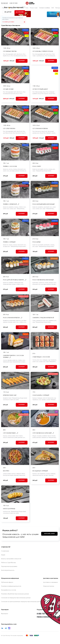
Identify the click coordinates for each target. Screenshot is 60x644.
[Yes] (20, 12)
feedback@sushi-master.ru (48, 617)
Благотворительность (8, 570)
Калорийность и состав (9, 590)
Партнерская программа (9, 566)
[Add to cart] (22, 61)
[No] (8, 12)
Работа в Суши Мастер (8, 563)
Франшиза (5, 614)
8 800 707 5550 (14, 3)
